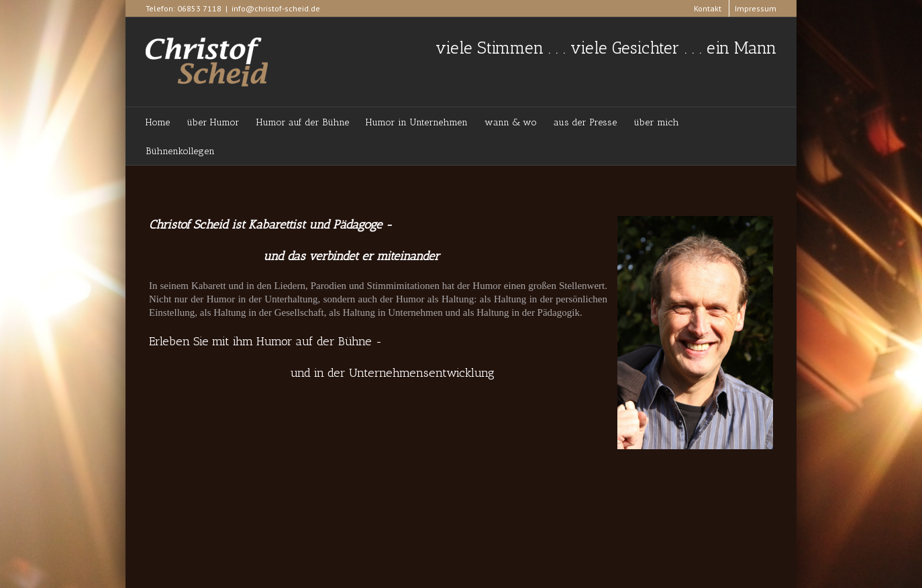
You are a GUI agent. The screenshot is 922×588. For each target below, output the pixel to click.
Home (158, 122)
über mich (656, 122)
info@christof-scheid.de (276, 8)
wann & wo (511, 122)
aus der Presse (585, 122)
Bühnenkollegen (180, 151)
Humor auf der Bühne (303, 122)
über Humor (213, 122)
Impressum (756, 8)
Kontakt (708, 8)
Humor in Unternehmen (417, 122)
